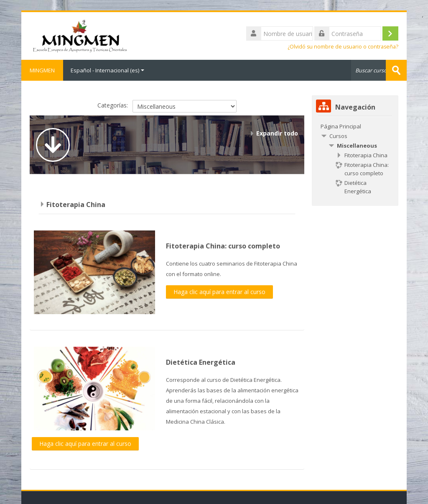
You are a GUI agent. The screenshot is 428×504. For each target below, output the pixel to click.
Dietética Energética (201, 362)
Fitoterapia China (76, 205)
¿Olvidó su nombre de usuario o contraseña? (343, 47)
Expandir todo (277, 133)
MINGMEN (42, 70)
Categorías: (113, 105)
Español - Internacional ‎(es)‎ (107, 70)
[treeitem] (355, 126)
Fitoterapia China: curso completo (223, 246)
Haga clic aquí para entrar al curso (219, 292)
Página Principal (341, 126)
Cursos (338, 136)
